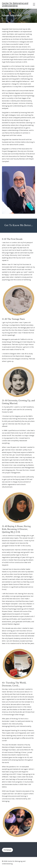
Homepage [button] (7, 850)
